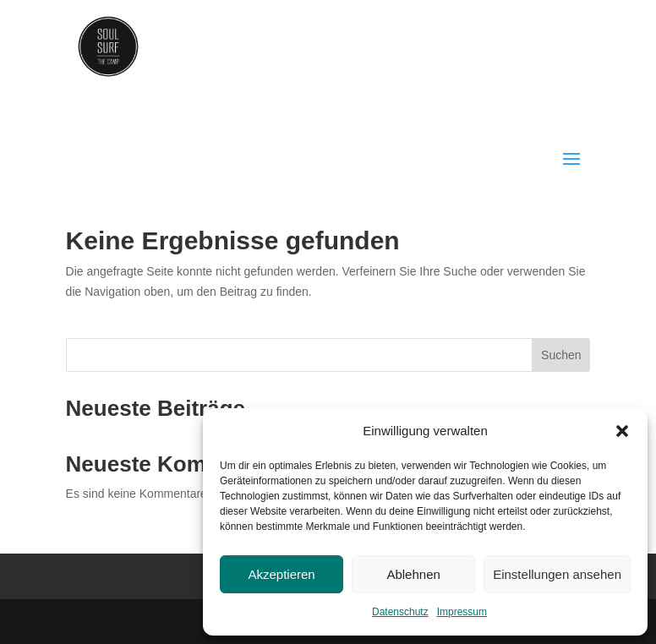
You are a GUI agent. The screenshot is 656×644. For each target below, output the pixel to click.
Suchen (561, 355)
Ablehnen (413, 574)
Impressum (462, 612)
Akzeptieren (281, 574)
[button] (622, 431)
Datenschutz (400, 612)
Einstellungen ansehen (557, 574)
